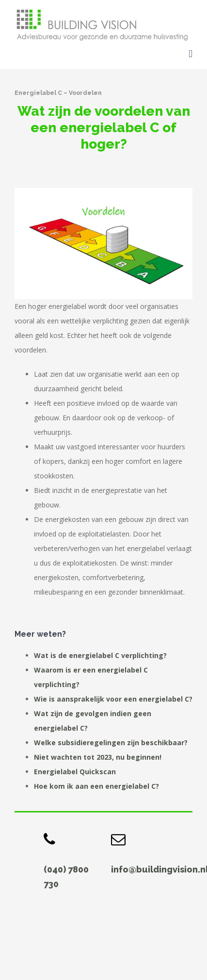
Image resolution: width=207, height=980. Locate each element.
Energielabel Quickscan (75, 772)
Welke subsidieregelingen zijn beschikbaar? (111, 743)
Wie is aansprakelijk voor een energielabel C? (113, 699)
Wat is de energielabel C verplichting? (100, 655)
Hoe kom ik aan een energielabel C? (96, 786)
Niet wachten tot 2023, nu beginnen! (98, 757)
